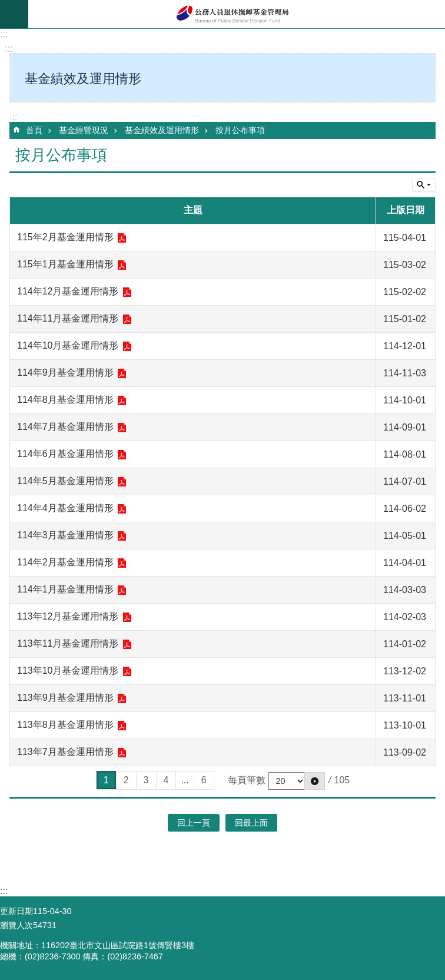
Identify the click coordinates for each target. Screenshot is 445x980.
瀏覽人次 (16, 925)
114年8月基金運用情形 (65, 400)
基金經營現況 (84, 130)
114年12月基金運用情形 (68, 291)
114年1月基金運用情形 (65, 589)
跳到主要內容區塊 (6, 6)
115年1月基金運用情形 (65, 264)
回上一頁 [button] (194, 823)
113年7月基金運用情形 (65, 752)
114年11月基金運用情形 (68, 318)
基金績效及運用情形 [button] (83, 79)
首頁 (34, 130)
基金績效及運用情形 (162, 130)
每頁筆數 (247, 780)
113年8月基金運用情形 (65, 725)
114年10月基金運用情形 (68, 345)
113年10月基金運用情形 (68, 671)
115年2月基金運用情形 (65, 237)
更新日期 (16, 911)
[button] (315, 781)
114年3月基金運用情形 (65, 535)
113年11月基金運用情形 (68, 643)
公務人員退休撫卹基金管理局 (237, 14)
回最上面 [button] (251, 823)
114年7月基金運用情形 (65, 427)
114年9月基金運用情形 (65, 373)
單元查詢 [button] (424, 185)
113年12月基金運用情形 (68, 616)
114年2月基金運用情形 (65, 562)
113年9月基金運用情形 (65, 698)
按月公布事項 (240, 130)
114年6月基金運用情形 (65, 454)
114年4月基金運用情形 (65, 508)
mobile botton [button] (14, 14)
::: (4, 34)
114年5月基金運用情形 (65, 481)
